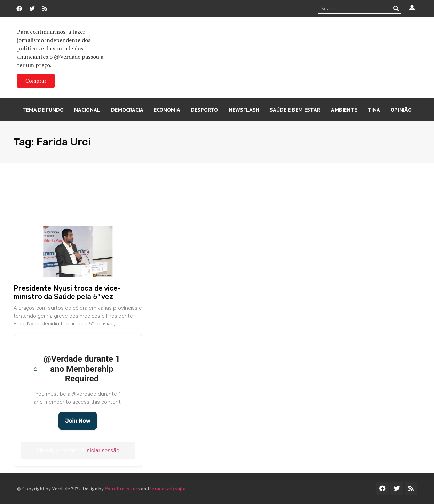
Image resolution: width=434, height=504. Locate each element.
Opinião (401, 110)
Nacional (87, 110)
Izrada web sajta (168, 489)
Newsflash (244, 110)
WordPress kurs (122, 489)
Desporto (204, 110)
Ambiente (344, 110)
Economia (167, 110)
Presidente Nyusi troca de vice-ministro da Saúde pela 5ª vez (67, 292)
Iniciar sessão (102, 451)
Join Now (78, 421)
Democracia (127, 110)
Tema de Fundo (43, 110)
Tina (374, 110)
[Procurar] (396, 8)
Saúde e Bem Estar (295, 110)
